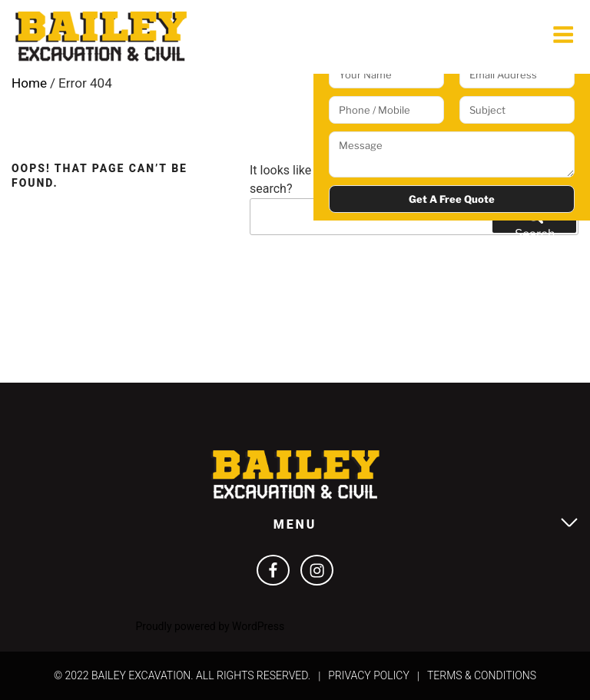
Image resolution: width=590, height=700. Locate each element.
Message (452, 154)
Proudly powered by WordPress (210, 626)
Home (29, 83)
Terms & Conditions (482, 675)
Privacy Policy (369, 675)
